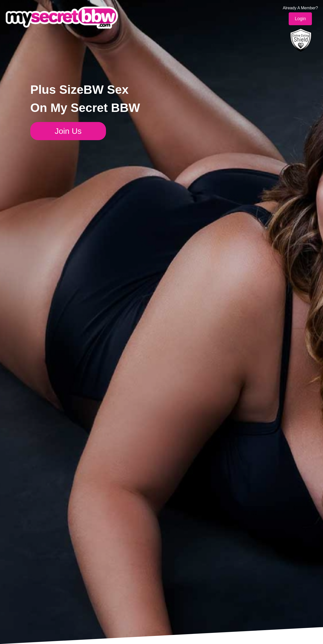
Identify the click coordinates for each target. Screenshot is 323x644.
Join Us (68, 131)
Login (300, 19)
